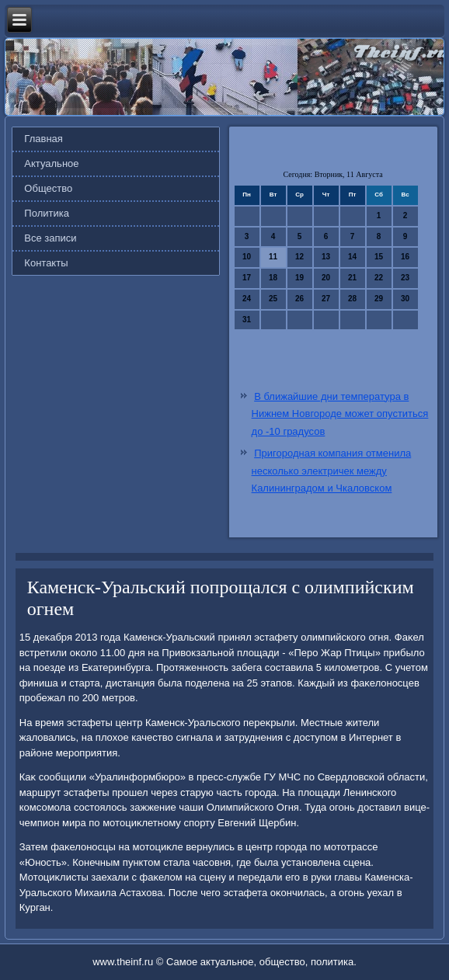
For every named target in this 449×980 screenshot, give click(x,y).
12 (299, 257)
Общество (48, 188)
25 (273, 299)
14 (352, 257)
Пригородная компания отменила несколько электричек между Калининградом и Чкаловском (332, 471)
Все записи (50, 238)
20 (326, 278)
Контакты (46, 263)
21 (352, 278)
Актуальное (51, 163)
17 (247, 278)
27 (326, 299)
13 (326, 257)
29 (379, 299)
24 (247, 299)
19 (299, 278)
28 (352, 299)
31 (247, 320)
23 (405, 278)
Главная (43, 139)
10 (247, 257)
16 (405, 257)
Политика (47, 213)
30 (405, 299)
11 (273, 257)
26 (299, 299)
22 (379, 278)
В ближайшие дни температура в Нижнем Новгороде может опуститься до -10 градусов (340, 414)
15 (379, 257)
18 (273, 278)
